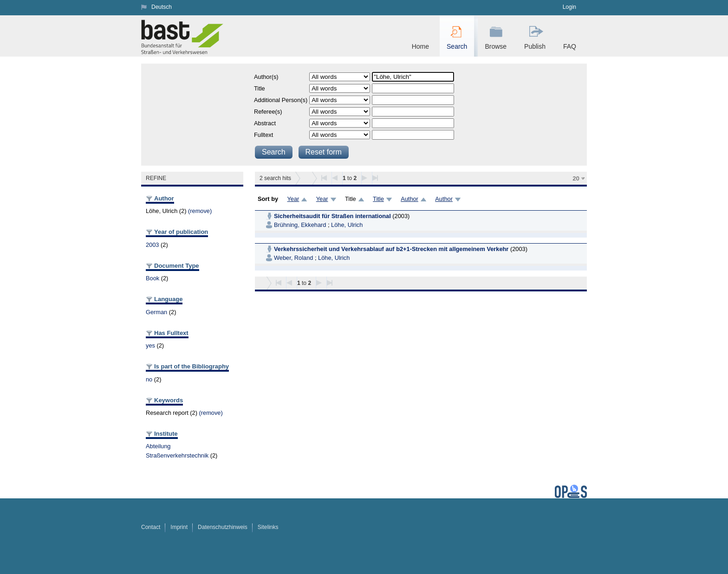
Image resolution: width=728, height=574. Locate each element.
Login (569, 7)
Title (260, 88)
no (149, 379)
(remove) (200, 211)
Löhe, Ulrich (347, 225)
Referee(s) (268, 112)
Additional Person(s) (281, 100)
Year (293, 199)
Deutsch (162, 7)
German (156, 312)
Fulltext (263, 135)
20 (576, 178)
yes (150, 345)
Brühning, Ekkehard (300, 225)
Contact (151, 527)
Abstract (265, 123)
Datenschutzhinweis (223, 527)
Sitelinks (268, 527)
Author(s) (266, 77)
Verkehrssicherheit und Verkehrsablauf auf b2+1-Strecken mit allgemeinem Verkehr (391, 249)
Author (409, 199)
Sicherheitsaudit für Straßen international (332, 216)
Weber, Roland (293, 258)
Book (153, 278)
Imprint (179, 527)
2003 (152, 245)
